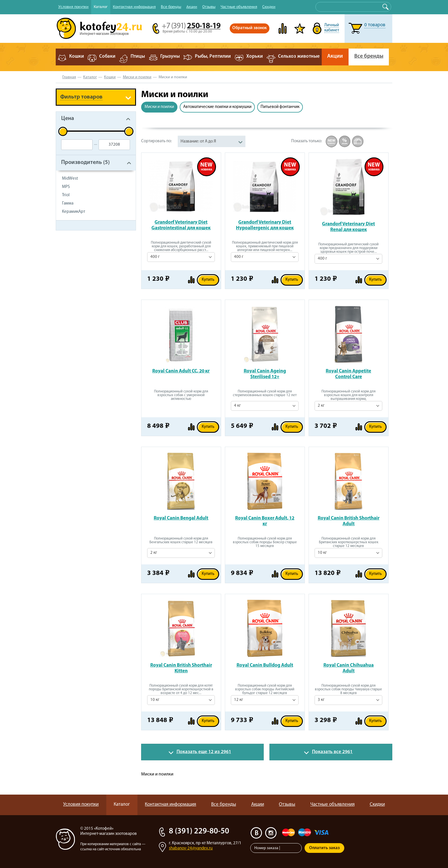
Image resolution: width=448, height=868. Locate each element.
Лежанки (71, 375)
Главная (69, 77)
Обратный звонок (250, 28)
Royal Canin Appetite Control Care (348, 374)
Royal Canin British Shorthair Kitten (181, 668)
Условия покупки (73, 7)
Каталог (101, 7)
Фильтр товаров (81, 97)
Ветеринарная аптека (86, 342)
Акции (192, 7)
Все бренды (171, 7)
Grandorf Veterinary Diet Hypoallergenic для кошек (265, 225)
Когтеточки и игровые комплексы (86, 389)
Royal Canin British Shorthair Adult (349, 521)
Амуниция (73, 353)
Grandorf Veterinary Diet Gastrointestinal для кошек (181, 225)
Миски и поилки (137, 77)
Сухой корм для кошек (87, 242)
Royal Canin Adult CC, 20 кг (181, 371)
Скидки (269, 7)
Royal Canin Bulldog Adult (265, 665)
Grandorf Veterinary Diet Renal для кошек (348, 227)
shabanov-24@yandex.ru (191, 848)
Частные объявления (239, 7)
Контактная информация (134, 7)
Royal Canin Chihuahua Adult (349, 668)
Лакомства (73, 264)
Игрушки (71, 275)
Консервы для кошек (85, 253)
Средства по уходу (82, 320)
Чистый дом (75, 331)
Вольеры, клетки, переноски (93, 364)
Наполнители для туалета (90, 286)
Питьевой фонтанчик (280, 107)
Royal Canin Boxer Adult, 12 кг (265, 521)
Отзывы (209, 7)
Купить (208, 280)
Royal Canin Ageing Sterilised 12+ (265, 374)
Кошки (110, 77)
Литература (74, 415)
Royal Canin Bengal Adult (181, 518)
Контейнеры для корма (88, 403)
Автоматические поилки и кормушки (217, 107)
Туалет (69, 297)
